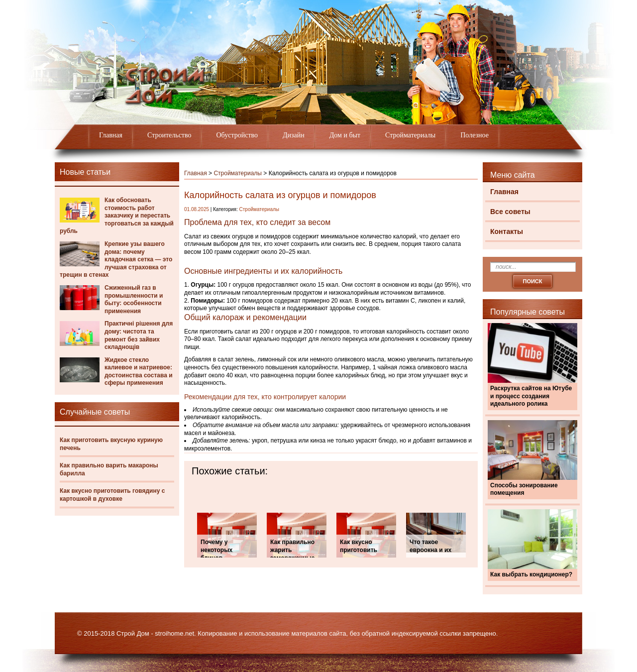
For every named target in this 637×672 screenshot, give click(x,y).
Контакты (507, 231)
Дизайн (294, 135)
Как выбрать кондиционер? (531, 574)
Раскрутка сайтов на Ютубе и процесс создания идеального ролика (531, 396)
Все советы (510, 212)
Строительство (169, 135)
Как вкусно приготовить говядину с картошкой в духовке (112, 495)
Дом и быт (345, 135)
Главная (111, 135)
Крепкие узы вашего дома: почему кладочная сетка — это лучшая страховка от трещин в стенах (116, 259)
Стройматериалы (410, 135)
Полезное (475, 135)
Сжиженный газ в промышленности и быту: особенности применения (134, 299)
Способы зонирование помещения (524, 489)
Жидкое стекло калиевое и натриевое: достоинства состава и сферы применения (139, 372)
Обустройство (237, 135)
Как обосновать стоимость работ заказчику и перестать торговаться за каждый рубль (117, 216)
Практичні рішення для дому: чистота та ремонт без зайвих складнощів (139, 335)
